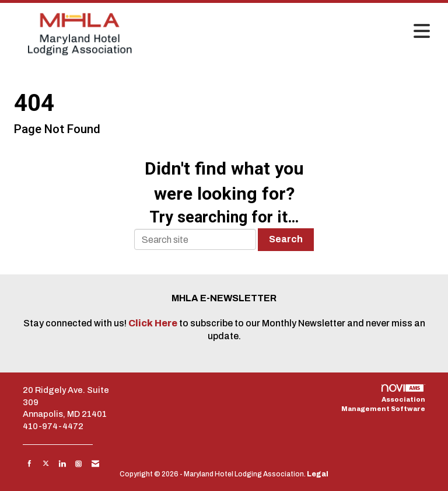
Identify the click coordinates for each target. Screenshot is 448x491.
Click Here (154, 323)
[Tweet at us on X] (46, 464)
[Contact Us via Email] (95, 464)
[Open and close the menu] (293, 32)
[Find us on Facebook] (29, 464)
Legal (318, 474)
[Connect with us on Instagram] (78, 464)
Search (286, 239)
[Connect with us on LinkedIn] (62, 464)
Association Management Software (383, 398)
